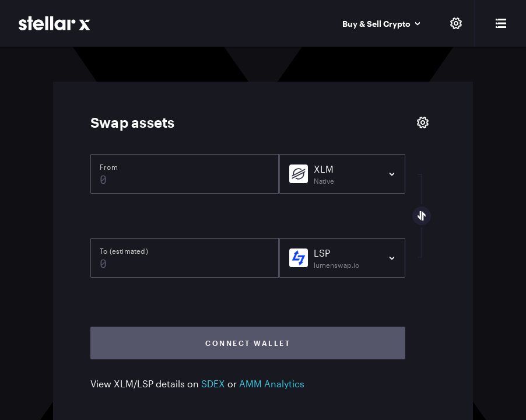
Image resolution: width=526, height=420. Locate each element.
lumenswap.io (336, 265)
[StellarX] (55, 23)
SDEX (213, 384)
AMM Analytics (272, 384)
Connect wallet (248, 343)
